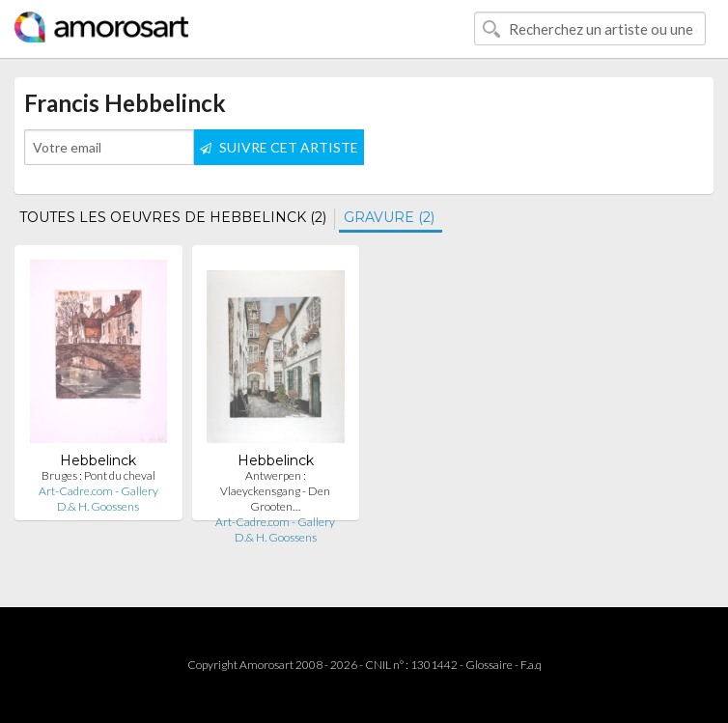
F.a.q (531, 665)
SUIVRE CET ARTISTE (279, 147)
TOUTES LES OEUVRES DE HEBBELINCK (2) (173, 217)
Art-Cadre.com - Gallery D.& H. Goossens (98, 499)
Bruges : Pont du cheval (98, 475)
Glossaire (489, 665)
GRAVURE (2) (389, 217)
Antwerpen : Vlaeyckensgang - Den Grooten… (275, 491)
